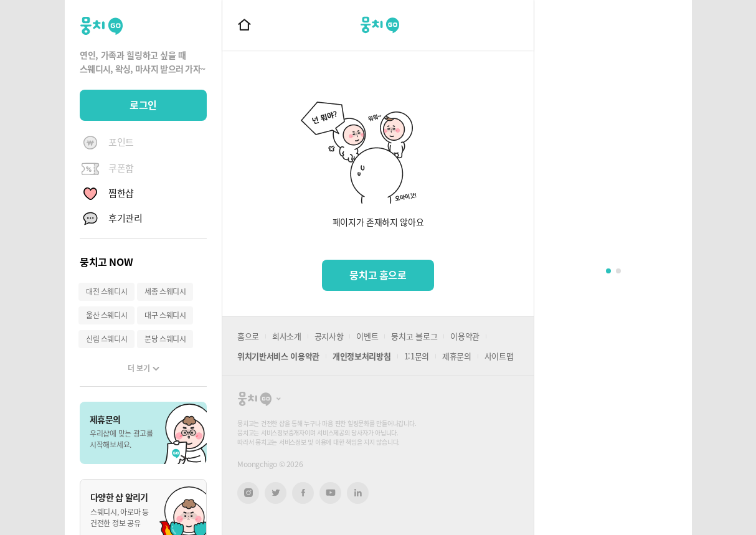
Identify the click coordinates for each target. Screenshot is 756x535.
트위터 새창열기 (276, 493)
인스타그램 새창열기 (248, 493)
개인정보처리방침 (361, 356)
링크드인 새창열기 (358, 493)
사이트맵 (499, 356)
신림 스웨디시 (106, 339)
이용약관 (465, 336)
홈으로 (248, 336)
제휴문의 (457, 356)
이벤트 (367, 336)
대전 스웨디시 (106, 291)
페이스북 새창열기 (303, 493)
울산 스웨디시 (106, 315)
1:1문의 (417, 356)
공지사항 (329, 336)
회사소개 (287, 336)
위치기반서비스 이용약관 (278, 356)
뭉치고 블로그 (414, 336)
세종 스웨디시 (165, 291)
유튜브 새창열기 (330, 493)
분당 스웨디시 (165, 339)
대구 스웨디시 (165, 315)
